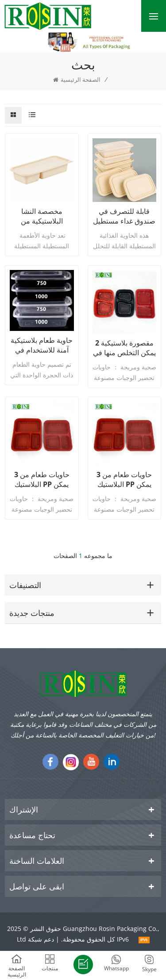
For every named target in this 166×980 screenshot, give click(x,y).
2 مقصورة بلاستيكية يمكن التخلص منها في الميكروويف (124, 348)
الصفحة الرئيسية (77, 80)
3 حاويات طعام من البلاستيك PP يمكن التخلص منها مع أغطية (42, 479)
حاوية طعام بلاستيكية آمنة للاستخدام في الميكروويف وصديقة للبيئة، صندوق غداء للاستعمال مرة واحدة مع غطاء (42, 345)
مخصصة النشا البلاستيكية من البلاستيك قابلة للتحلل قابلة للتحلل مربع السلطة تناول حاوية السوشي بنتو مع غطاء (42, 216)
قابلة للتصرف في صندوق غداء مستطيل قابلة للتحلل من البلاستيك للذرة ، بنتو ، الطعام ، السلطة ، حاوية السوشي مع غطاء (124, 216)
